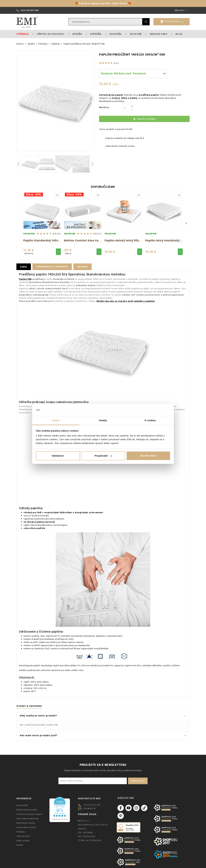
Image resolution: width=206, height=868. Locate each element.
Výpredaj (23, 34)
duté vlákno (43, 682)
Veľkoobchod (23, 836)
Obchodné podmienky (27, 819)
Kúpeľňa (96, 34)
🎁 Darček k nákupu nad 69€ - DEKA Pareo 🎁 (103, 3)
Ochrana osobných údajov (29, 814)
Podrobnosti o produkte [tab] (53, 267)
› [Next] (186, 223)
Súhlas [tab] (56, 420)
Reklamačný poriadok (27, 810)
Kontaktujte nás (89, 799)
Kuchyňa (116, 34)
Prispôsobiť (103, 456)
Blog (179, 34)
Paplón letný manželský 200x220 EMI (172, 240)
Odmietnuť (58, 456)
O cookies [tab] (150, 420)
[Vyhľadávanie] (105, 22)
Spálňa (77, 34)
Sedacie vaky (159, 34)
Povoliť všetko (148, 456)
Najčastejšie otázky (26, 823)
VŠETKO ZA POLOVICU (50, 34)
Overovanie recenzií (26, 827)
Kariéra (20, 845)
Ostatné (136, 34)
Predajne (21, 832)
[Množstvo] (126, 108)
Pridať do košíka (144, 119)
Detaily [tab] (103, 420)
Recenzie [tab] (84, 267)
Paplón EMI (25, 279)
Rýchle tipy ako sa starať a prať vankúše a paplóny (126, 301)
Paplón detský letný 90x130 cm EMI (130, 240)
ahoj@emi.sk (89, 808)
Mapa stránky (23, 841)
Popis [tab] (24, 267)
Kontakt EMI (22, 805)
